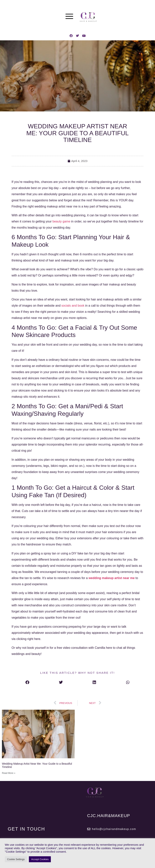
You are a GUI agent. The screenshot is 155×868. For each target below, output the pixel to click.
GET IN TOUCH (26, 829)
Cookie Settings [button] (16, 859)
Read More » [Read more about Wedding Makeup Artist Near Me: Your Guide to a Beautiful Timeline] (9, 773)
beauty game (62, 221)
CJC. (109, 816)
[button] (27, 682)
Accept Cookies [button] (40, 859)
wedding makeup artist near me (112, 578)
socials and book (73, 306)
